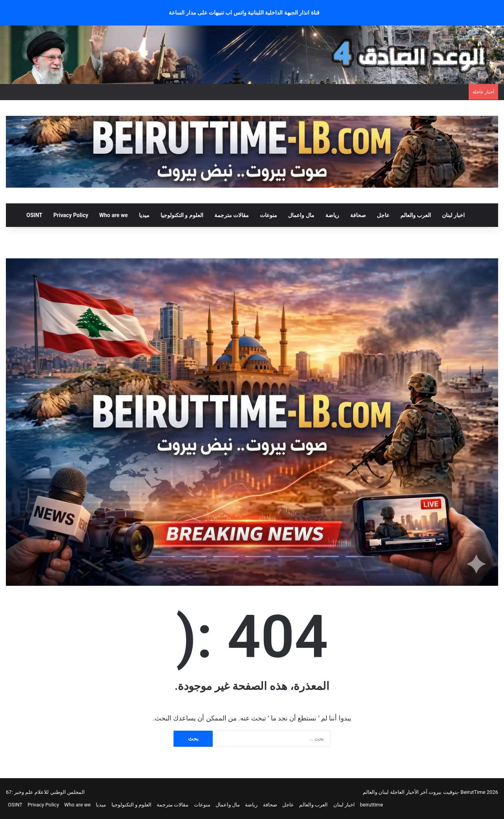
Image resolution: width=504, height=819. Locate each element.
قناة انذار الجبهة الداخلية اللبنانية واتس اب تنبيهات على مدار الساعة (244, 13)
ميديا (144, 215)
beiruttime (372, 805)
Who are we (114, 215)
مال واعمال (301, 215)
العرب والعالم (416, 215)
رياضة (332, 215)
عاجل (383, 215)
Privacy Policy (71, 215)
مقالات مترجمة (232, 215)
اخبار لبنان (453, 215)
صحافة (358, 215)
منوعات (268, 215)
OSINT (34, 215)
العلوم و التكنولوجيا (182, 215)
